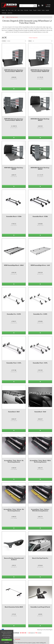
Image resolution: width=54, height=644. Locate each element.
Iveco (12, 10)
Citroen (3, 10)
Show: (30, 41)
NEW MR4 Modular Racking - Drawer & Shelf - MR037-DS (14, 71)
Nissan (31, 10)
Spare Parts (10, 13)
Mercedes (26, 10)
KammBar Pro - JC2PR (14, 314)
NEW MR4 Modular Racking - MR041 (40, 168)
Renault (39, 10)
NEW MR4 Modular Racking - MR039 (14, 168)
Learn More (7, 642)
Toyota (43, 10)
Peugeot (35, 10)
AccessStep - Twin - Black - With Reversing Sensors (40, 461)
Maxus (22, 10)
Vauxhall (47, 10)
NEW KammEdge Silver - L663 (40, 265)
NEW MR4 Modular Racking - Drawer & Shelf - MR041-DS (14, 120)
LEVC (16, 10)
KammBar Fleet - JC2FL (14, 363)
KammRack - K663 (40, 412)
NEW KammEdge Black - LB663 (14, 265)
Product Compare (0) (33, 38)
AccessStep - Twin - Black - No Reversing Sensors (14, 461)
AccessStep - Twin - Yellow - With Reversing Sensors (40, 510)
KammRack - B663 (14, 412)
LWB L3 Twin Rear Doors (12, 17)
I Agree (7, 640)
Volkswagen (4, 13)
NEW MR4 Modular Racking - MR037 (40, 120)
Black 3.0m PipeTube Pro (40, 558)
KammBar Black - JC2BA (14, 216)
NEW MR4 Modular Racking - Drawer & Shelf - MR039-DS (40, 71)
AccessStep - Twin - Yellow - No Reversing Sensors (14, 510)
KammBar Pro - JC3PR (40, 314)
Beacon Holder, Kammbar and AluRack (14, 559)
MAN (19, 10)
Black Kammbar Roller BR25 (14, 607)
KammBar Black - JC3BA (40, 216)
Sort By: (4, 41)
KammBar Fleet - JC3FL (40, 363)
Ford (9, 10)
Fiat (7, 10)
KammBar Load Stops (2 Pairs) (40, 607)
